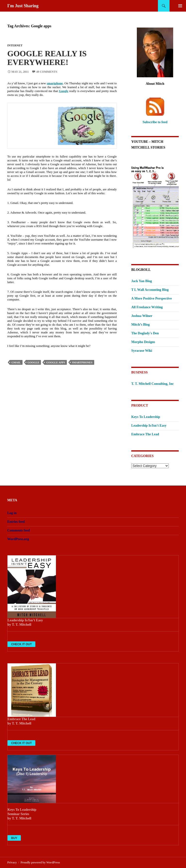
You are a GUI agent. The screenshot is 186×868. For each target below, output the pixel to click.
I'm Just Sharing (23, 6)
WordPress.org (18, 539)
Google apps (56, 362)
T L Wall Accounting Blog (150, 290)
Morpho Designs (143, 342)
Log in (12, 513)
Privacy (12, 862)
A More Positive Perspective (151, 298)
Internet (15, 45)
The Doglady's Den (145, 333)
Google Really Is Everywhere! (47, 58)
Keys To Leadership (146, 417)
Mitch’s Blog (140, 325)
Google (64, 91)
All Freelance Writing (147, 307)
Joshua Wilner (142, 316)
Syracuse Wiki (142, 351)
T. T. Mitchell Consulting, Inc (152, 384)
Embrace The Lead (145, 434)
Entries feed (16, 522)
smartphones (82, 362)
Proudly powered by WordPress (40, 862)
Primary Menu (180, 6)
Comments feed (19, 530)
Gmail (16, 362)
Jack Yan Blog (142, 281)
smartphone (55, 83)
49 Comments (47, 72)
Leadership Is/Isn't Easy (149, 426)
